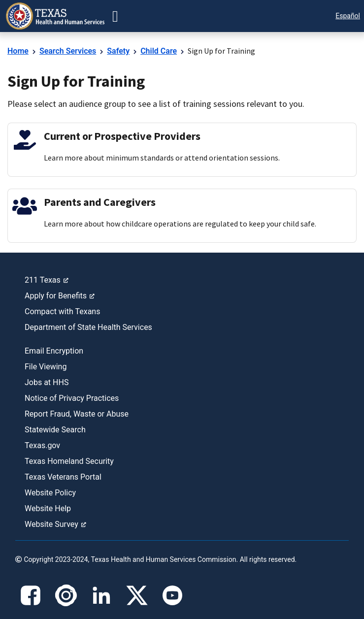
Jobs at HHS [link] (47, 382)
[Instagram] (66, 595)
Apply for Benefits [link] (60, 296)
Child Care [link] (159, 51)
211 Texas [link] (47, 280)
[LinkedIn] (101, 595)
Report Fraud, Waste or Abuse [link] (77, 414)
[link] (55, 16)
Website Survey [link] (55, 524)
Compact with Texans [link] (62, 311)
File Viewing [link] (46, 367)
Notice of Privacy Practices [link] (72, 398)
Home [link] (18, 51)
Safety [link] (118, 51)
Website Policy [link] (50, 493)
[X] (137, 595)
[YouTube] (172, 595)
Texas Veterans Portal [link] (63, 477)
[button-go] (115, 16)
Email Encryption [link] (54, 351)
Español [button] (348, 16)
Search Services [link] (68, 51)
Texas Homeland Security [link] (69, 461)
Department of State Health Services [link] (88, 327)
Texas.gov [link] (42, 445)
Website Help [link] (48, 508)
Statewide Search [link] (55, 430)
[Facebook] (31, 595)
